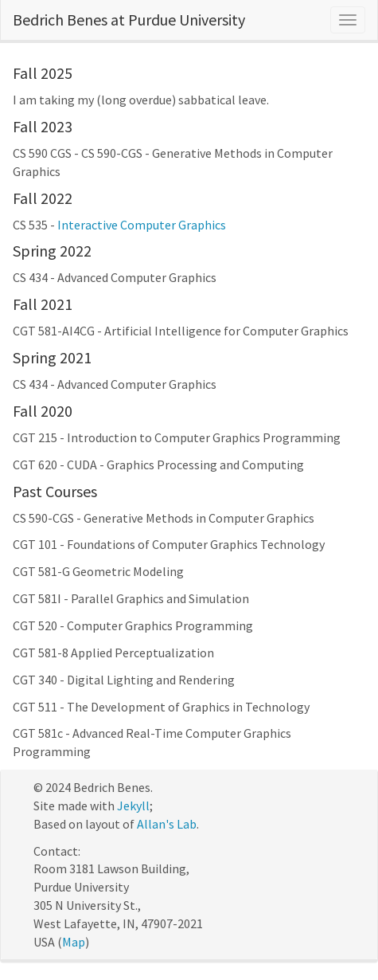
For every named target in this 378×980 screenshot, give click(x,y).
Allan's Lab (167, 824)
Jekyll (133, 806)
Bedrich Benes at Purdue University (129, 20)
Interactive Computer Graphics (142, 225)
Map (74, 942)
